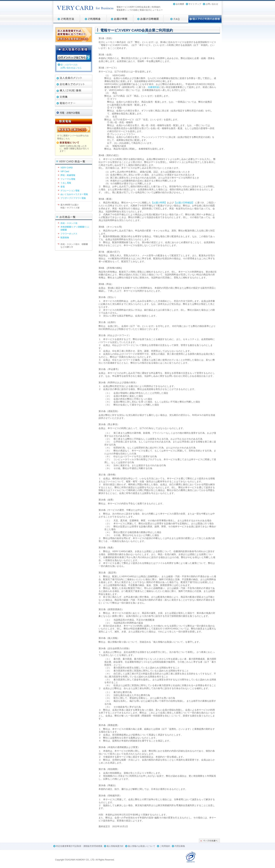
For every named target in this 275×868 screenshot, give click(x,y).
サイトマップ (195, 4)
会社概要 (180, 4)
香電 (63, 187)
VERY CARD (67, 168)
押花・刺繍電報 (68, 175)
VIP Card (65, 171)
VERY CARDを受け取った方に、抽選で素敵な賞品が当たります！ (74, 149)
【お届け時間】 (159, 203)
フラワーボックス (69, 234)
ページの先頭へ (209, 841)
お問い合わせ (212, 4)
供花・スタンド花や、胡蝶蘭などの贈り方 (74, 246)
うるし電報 (66, 183)
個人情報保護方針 (115, 846)
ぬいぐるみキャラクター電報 (74, 194)
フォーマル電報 (68, 179)
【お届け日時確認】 (184, 203)
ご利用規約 (165, 846)
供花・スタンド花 (69, 223)
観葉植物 (65, 238)
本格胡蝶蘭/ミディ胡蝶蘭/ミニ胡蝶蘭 (75, 228)
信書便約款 (154, 87)
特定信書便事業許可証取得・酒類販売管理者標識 (79, 846)
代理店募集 (180, 846)
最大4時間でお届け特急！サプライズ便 (70, 206)
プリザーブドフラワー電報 (73, 198)
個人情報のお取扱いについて (142, 846)
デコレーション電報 (70, 191)
